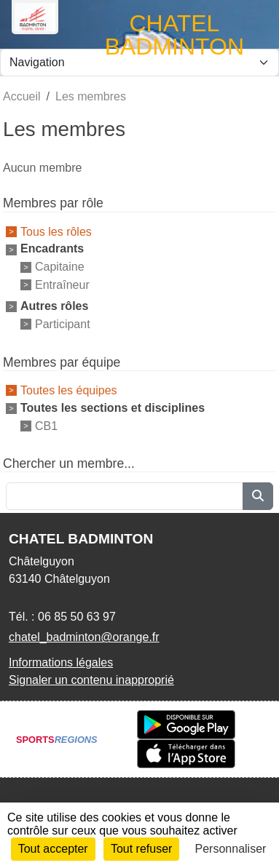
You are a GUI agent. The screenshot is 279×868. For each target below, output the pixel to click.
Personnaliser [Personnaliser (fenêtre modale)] (231, 849)
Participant (63, 324)
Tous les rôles (56, 231)
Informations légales (61, 662)
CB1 (46, 425)
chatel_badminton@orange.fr (84, 637)
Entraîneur (62, 285)
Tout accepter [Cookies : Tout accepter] (53, 849)
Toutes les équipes (69, 390)
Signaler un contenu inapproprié (91, 680)
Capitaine (60, 267)
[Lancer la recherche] (258, 496)
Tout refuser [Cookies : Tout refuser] (141, 849)
